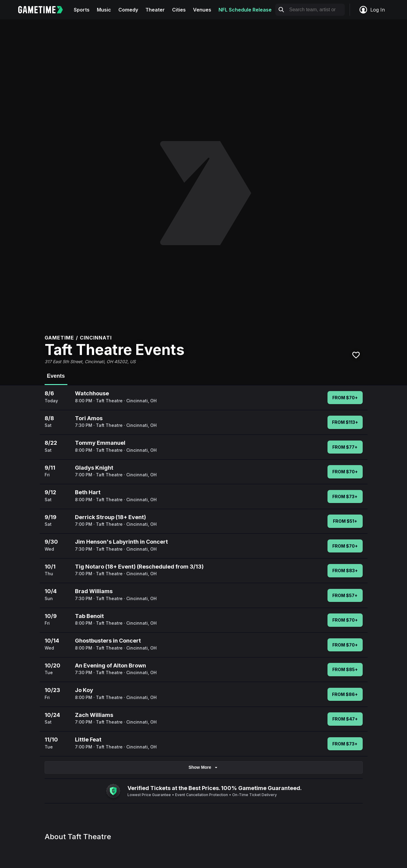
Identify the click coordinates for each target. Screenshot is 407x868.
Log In (372, 10)
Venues (202, 10)
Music (104, 10)
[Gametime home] (44, 10)
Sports (82, 10)
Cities (179, 10)
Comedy (128, 10)
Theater (155, 10)
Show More (203, 767)
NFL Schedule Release (245, 10)
